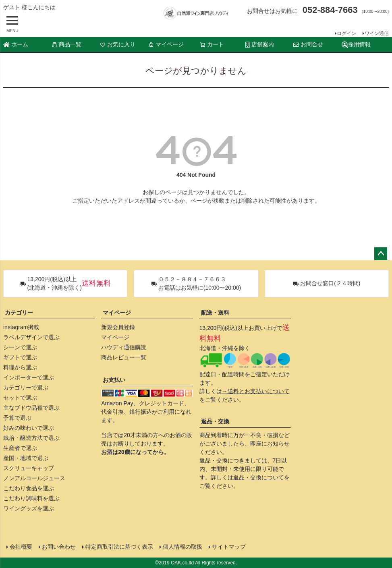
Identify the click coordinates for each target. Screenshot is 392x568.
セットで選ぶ (20, 398)
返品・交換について (259, 477)
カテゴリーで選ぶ (26, 388)
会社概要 (21, 547)
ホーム (16, 44)
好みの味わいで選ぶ (29, 428)
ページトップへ (381, 254)
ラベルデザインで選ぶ (31, 337)
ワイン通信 (377, 33)
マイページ (166, 44)
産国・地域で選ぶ (26, 458)
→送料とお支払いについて (256, 391)
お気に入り (118, 44)
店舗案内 (259, 44)
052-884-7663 (330, 10)
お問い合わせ (59, 547)
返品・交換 (215, 421)
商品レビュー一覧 (124, 357)
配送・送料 (215, 313)
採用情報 (356, 45)
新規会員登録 (118, 327)
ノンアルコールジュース (34, 478)
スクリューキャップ (29, 468)
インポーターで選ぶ (29, 377)
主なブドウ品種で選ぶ (31, 408)
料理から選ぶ (20, 367)
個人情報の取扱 (183, 547)
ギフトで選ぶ (20, 357)
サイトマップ (229, 547)
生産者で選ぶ (20, 448)
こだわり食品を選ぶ (29, 488)
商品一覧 (66, 44)
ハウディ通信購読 (124, 347)
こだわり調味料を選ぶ (31, 498)
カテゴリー (19, 313)
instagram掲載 (21, 327)
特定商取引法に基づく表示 (119, 547)
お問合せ (308, 44)
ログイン (346, 33)
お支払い (114, 380)
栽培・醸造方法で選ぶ (31, 438)
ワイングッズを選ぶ (29, 508)
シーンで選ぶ (20, 347)
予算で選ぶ (17, 418)
